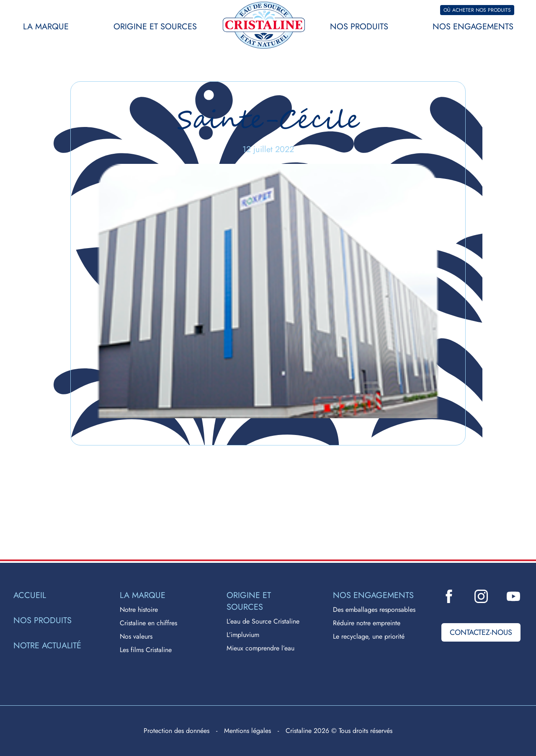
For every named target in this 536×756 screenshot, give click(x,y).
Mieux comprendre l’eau (260, 648)
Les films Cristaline (146, 650)
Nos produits (359, 27)
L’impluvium (243, 635)
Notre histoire (139, 610)
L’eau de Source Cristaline (263, 621)
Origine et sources (155, 27)
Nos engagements (473, 27)
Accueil (30, 595)
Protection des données (177, 731)
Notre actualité (47, 646)
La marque (46, 27)
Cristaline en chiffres (148, 623)
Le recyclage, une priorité (369, 636)
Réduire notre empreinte (367, 623)
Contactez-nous (481, 632)
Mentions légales (247, 731)
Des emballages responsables (374, 610)
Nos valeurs (136, 636)
